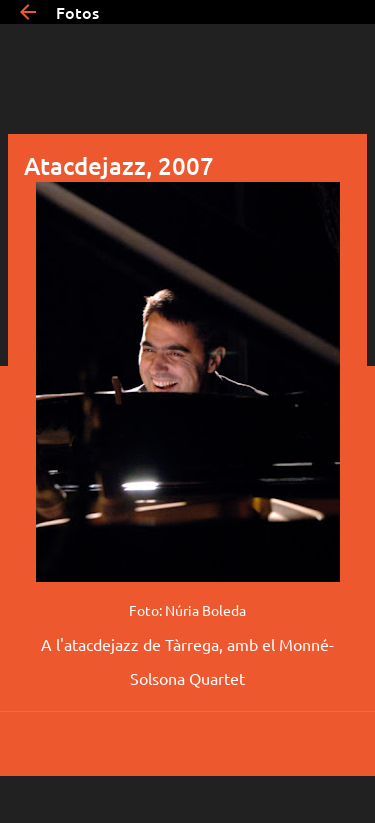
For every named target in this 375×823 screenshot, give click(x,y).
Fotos (77, 12)
